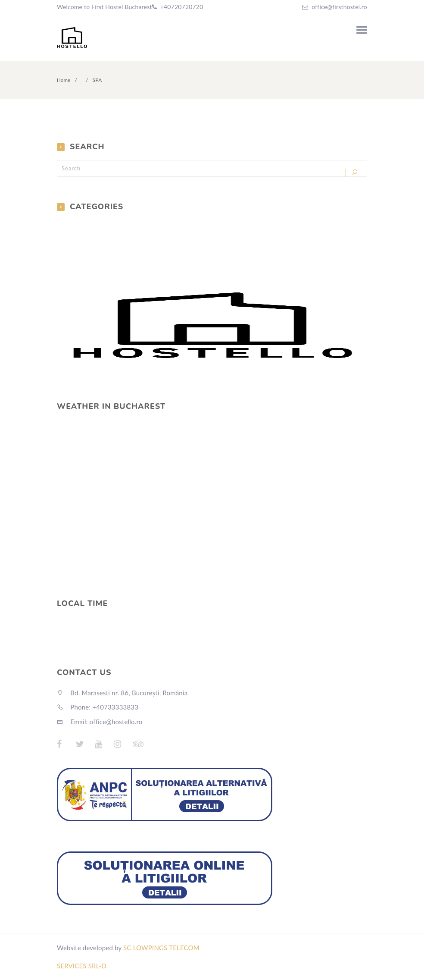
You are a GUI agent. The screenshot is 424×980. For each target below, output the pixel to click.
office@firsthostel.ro (339, 7)
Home (64, 80)
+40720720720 (181, 7)
